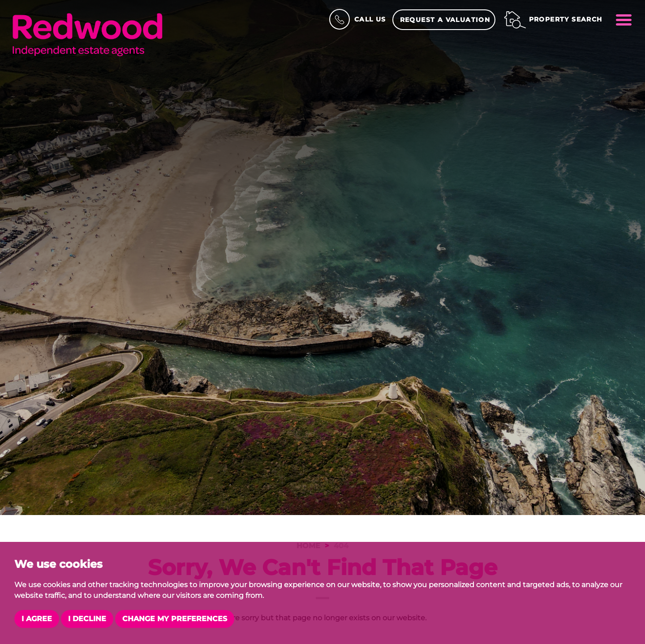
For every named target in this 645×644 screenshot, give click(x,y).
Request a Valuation (445, 20)
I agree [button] (37, 619)
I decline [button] (87, 619)
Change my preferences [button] (175, 619)
